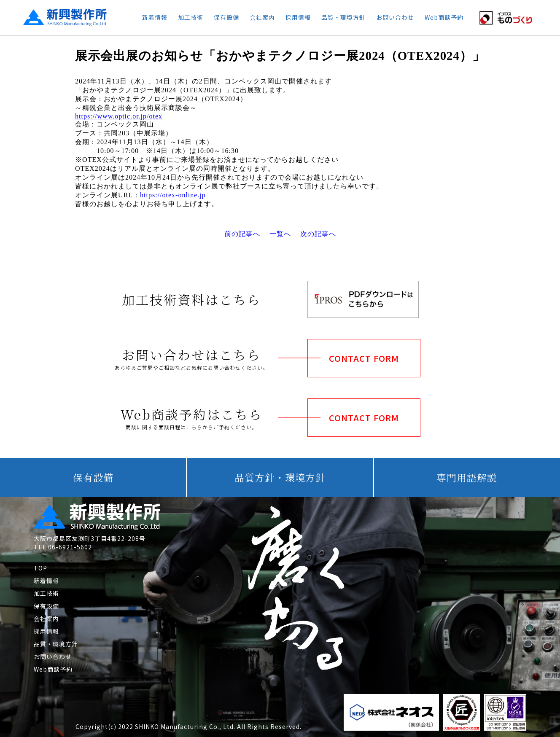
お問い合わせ (395, 17)
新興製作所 (58, 17)
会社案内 (262, 17)
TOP (40, 568)
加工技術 (191, 17)
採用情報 (298, 17)
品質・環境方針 (343, 17)
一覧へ (280, 234)
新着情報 (155, 17)
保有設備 (226, 17)
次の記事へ (318, 234)
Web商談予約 (444, 17)
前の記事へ (242, 234)
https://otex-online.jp (173, 195)
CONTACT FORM (364, 358)
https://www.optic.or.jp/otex (119, 116)
